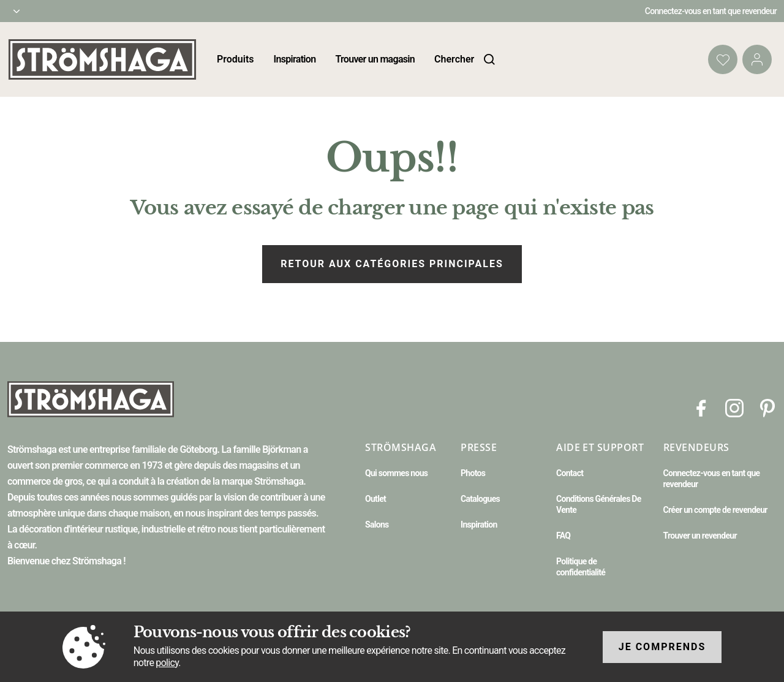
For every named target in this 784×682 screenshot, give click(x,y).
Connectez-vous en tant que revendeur (711, 11)
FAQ (563, 536)
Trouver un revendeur (700, 536)
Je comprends (662, 647)
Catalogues (480, 499)
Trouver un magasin (375, 59)
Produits (236, 59)
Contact (570, 473)
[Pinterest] (767, 407)
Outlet (375, 499)
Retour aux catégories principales (392, 264)
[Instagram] (734, 407)
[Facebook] (701, 407)
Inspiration (295, 59)
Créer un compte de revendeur (715, 510)
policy (167, 663)
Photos (473, 473)
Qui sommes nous (396, 473)
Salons (377, 525)
